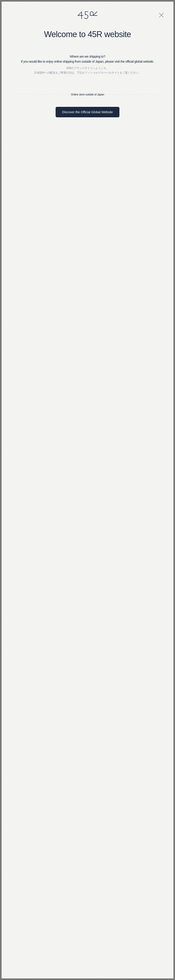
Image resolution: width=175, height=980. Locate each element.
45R (87, 15)
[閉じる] (161, 15)
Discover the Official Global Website (88, 112)
